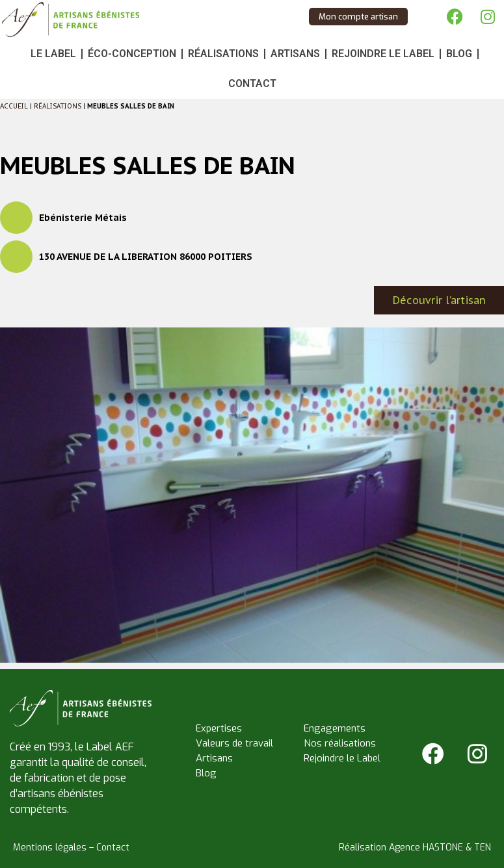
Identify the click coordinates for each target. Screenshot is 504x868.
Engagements (335, 728)
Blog (459, 54)
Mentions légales (50, 848)
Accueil (14, 106)
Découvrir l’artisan (439, 300)
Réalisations (223, 54)
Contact (252, 83)
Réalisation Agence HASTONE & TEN (415, 848)
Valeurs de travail (234, 743)
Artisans (295, 54)
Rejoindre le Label (383, 54)
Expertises (219, 728)
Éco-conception (132, 54)
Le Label (53, 54)
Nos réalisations (340, 743)
